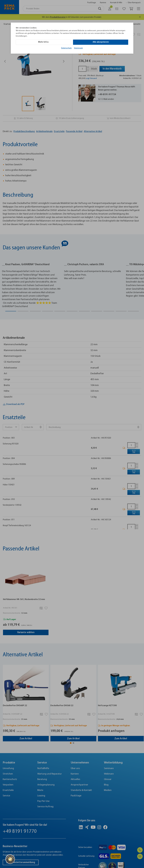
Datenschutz (66, 48)
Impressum (78, 48)
